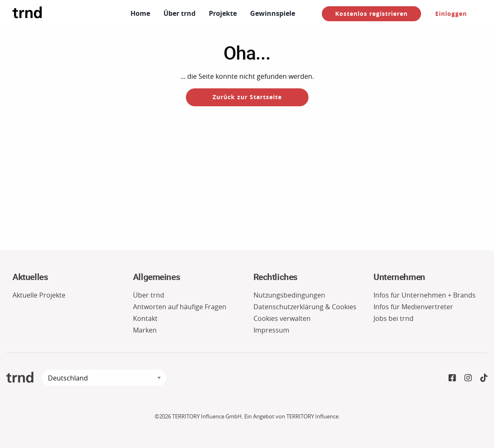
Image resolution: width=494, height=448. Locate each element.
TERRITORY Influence (312, 417)
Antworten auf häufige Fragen (180, 307)
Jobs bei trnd (394, 318)
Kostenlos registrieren (371, 14)
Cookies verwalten (282, 318)
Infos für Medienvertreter (413, 307)
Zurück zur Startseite (247, 97)
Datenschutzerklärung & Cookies (305, 307)
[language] (104, 378)
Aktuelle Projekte (39, 295)
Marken (145, 330)
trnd (20, 377)
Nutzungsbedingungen (289, 295)
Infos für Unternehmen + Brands (425, 295)
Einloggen (451, 14)
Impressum (271, 330)
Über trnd (149, 295)
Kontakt (145, 318)
